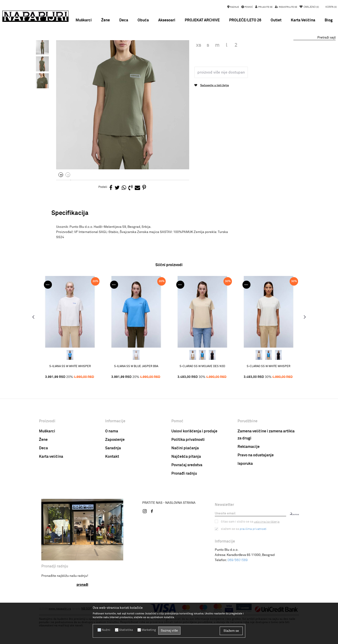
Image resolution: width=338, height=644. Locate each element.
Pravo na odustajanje (256, 484)
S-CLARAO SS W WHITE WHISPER (264, 395)
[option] (169, 45)
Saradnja (113, 477)
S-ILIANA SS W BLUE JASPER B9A (138, 395)
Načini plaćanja (185, 477)
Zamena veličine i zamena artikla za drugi (266, 463)
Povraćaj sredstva (187, 494)
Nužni (105, 630)
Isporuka (245, 492)
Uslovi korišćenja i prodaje (194, 460)
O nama (112, 460)
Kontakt (112, 485)
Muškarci (47, 460)
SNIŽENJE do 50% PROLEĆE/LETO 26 (169, 45)
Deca (43, 477)
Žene (43, 468)
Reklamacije (249, 475)
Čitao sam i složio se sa (249, 550)
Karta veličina (51, 485)
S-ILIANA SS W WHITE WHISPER (74, 395)
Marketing (146, 630)
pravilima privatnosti (252, 558)
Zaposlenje (115, 468)
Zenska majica (125, 51)
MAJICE (107, 51)
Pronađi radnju (184, 502)
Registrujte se (288, 7)
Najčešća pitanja (186, 485)
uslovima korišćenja (264, 550)
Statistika (124, 630)
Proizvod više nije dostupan (220, 112)
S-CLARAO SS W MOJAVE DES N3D (201, 395)
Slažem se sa (243, 558)
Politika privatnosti (188, 468)
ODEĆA (94, 51)
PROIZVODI (79, 51)
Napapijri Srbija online (54, 51)
